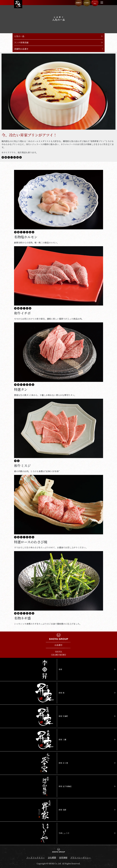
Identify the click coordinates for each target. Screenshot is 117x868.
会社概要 (52, 858)
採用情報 (63, 858)
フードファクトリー (36, 858)
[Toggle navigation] (102, 3)
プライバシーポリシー (81, 858)
